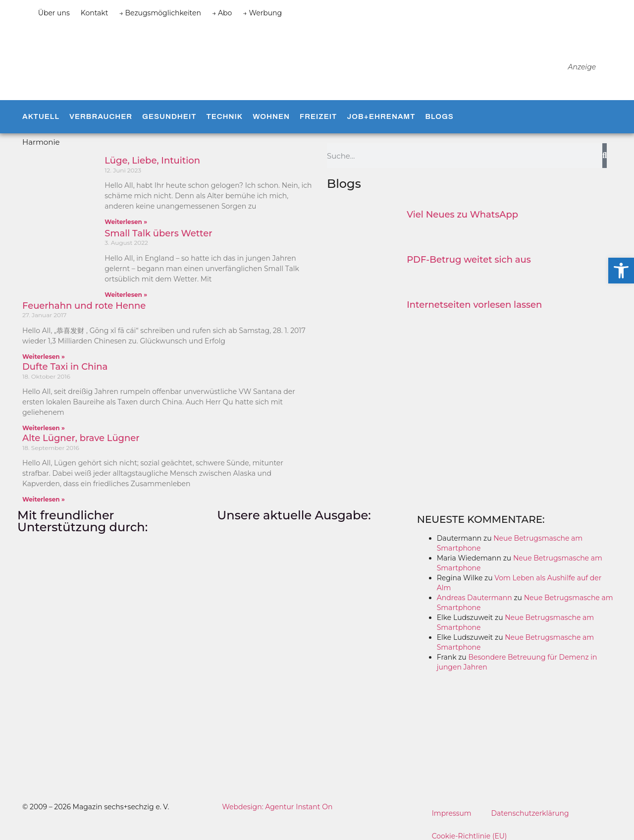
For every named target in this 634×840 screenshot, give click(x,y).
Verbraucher (101, 116)
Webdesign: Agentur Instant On (277, 807)
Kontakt (95, 13)
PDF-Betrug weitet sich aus (469, 260)
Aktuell (41, 116)
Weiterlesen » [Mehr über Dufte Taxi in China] (44, 428)
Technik (224, 116)
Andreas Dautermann (475, 598)
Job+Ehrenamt (381, 116)
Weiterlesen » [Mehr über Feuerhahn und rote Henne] (44, 357)
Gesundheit (169, 116)
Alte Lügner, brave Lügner (81, 438)
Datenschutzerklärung (530, 813)
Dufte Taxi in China (65, 367)
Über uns (54, 13)
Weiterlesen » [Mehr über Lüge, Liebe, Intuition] (126, 222)
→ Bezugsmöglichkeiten (160, 13)
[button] (621, 271)
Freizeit (318, 116)
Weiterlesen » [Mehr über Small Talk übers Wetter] (126, 295)
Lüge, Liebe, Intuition (152, 161)
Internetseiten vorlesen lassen (474, 305)
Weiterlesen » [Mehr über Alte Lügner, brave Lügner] (44, 499)
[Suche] (605, 156)
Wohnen (271, 116)
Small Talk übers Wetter (158, 233)
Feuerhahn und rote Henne (84, 306)
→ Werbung (262, 13)
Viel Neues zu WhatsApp (462, 215)
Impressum (452, 813)
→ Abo (222, 13)
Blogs (439, 116)
